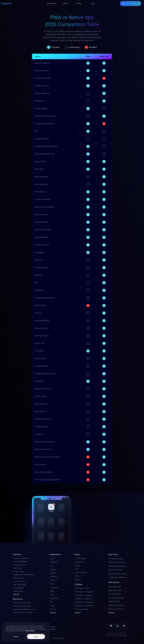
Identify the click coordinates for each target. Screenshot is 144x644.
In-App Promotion (20, 581)
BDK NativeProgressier (84, 606)
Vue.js (52, 595)
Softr (52, 566)
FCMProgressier (82, 609)
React (52, 591)
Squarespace (55, 587)
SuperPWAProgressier (84, 595)
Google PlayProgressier (84, 592)
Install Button (18, 591)
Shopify (53, 580)
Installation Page (19, 565)
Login (77, 576)
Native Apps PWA (82, 588)
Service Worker (19, 588)
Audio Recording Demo (117, 605)
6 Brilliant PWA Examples (22, 606)
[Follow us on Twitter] (124, 626)
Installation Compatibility (117, 577)
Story (77, 569)
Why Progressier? (81, 572)
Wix (51, 602)
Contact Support (81, 558)
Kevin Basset (124, 635)
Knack (52, 584)
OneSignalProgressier (84, 599)
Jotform (53, 609)
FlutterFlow (54, 598)
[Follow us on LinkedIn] (118, 626)
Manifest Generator (115, 570)
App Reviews (18, 568)
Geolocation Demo (115, 587)
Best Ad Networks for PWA (23, 613)
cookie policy (30, 631)
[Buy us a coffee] (111, 626)
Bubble (52, 559)
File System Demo (115, 594)
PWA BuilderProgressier (84, 602)
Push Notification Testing (118, 574)
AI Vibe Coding (19, 571)
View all (16, 594)
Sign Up (78, 579)
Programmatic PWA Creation (24, 575)
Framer (53, 606)
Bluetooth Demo (114, 602)
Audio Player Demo (115, 590)
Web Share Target (20, 585)
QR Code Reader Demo (117, 598)
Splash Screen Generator (117, 562)
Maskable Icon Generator (117, 566)
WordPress (54, 577)
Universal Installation (21, 558)
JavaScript (54, 562)
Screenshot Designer (116, 559)
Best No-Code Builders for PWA (24, 609)
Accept (36, 637)
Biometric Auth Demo (116, 609)
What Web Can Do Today (22, 603)
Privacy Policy (58, 638)
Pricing (77, 565)
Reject (16, 637)
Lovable (53, 569)
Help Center (79, 562)
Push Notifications (20, 562)
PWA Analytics (19, 578)
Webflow (53, 573)
